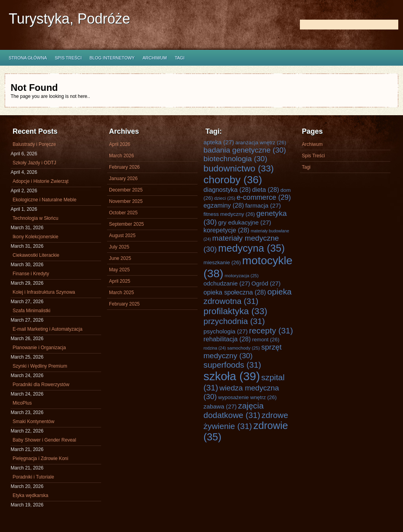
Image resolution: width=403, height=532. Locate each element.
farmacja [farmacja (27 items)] (263, 205)
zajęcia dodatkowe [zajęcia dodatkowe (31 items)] (234, 410)
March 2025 (121, 293)
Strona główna (28, 58)
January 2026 (123, 179)
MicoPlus (22, 403)
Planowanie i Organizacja (39, 348)
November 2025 (126, 201)
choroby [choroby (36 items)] (233, 180)
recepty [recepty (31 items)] (271, 330)
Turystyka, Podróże (69, 19)
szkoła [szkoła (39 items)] (232, 376)
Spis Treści (68, 58)
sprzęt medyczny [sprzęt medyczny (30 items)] (243, 351)
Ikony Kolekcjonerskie (35, 237)
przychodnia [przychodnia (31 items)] (234, 321)
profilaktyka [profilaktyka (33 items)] (235, 311)
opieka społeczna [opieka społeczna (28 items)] (235, 292)
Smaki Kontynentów (33, 422)
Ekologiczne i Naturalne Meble (44, 200)
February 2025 (124, 304)
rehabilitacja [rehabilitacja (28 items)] (227, 339)
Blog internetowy (112, 58)
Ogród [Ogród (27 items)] (266, 283)
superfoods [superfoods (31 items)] (232, 365)
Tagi (180, 58)
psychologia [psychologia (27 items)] (226, 331)
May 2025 (119, 270)
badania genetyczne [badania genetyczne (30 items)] (245, 150)
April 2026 (120, 144)
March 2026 (121, 156)
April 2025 (120, 281)
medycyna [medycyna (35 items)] (251, 248)
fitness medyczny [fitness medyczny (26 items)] (229, 214)
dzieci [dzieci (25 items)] (225, 198)
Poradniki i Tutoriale (33, 477)
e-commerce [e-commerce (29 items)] (264, 197)
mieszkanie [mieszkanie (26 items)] (222, 262)
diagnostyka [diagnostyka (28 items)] (227, 190)
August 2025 (122, 236)
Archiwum (155, 58)
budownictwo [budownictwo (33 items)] (239, 168)
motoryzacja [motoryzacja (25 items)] (242, 275)
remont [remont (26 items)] (266, 340)
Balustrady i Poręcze (34, 144)
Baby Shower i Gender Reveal (44, 440)
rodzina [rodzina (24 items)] (215, 348)
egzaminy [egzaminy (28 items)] (224, 205)
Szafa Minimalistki (31, 311)
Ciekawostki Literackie (36, 255)
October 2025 (123, 213)
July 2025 (119, 247)
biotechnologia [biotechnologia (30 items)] (235, 159)
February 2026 (124, 167)
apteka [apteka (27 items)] (219, 142)
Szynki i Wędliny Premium (40, 366)
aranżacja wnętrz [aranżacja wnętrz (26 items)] (261, 143)
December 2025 (126, 190)
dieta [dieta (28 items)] (266, 190)
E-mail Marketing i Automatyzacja (47, 329)
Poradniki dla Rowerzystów (41, 385)
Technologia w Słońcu (35, 218)
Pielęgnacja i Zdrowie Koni (40, 458)
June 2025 (120, 258)
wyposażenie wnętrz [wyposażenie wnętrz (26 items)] (247, 397)
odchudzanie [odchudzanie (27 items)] (227, 283)
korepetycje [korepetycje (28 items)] (226, 230)
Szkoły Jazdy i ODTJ (34, 163)
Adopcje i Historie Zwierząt (41, 181)
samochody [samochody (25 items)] (243, 348)
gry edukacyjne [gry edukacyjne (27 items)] (245, 222)
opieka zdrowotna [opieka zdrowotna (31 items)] (248, 296)
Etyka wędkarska (31, 495)
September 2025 (127, 224)
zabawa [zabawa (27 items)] (220, 406)
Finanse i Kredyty (31, 274)
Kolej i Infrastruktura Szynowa (44, 292)
